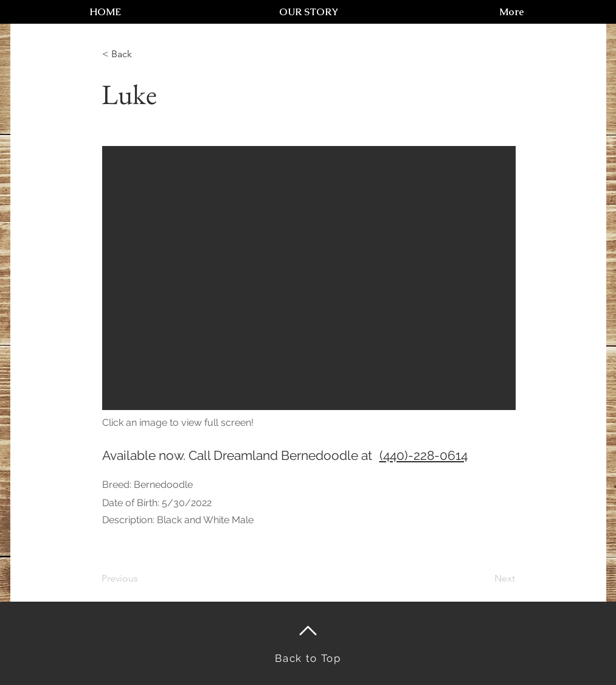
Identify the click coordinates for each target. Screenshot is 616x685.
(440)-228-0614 (424, 455)
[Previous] (142, 579)
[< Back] (142, 54)
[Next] (485, 579)
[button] (309, 278)
